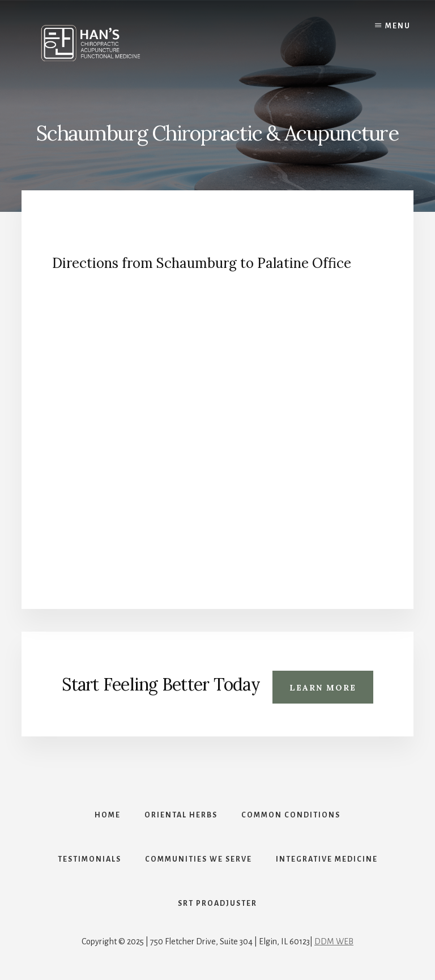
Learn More (323, 688)
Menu (398, 26)
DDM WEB (334, 941)
